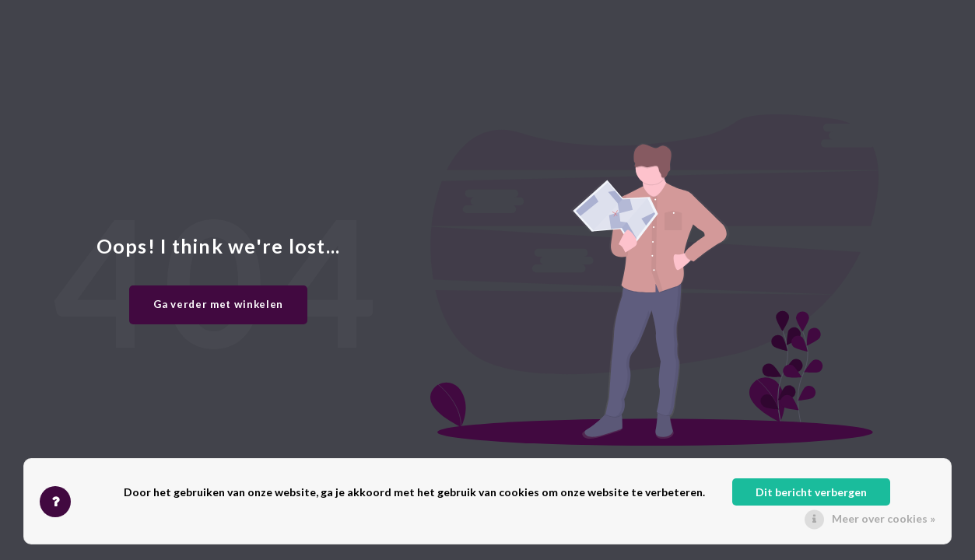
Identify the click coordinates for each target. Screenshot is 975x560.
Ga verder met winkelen (218, 304)
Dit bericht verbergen (811, 492)
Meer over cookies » (884, 518)
